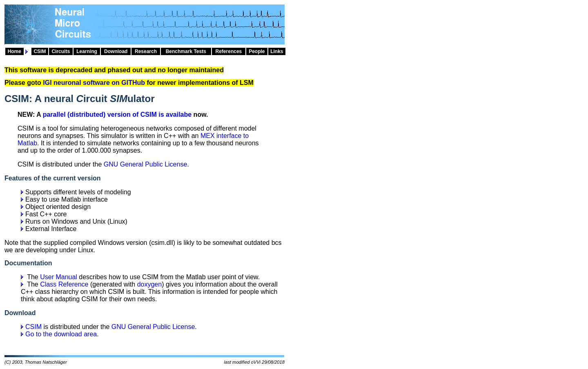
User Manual (59, 277)
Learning (87, 51)
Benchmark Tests (186, 51)
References (229, 51)
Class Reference (64, 284)
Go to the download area (61, 334)
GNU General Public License (146, 164)
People (257, 51)
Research (146, 51)
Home (14, 51)
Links (277, 51)
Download (116, 51)
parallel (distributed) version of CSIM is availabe (117, 114)
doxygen (150, 284)
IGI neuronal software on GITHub (94, 83)
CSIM (40, 51)
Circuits (61, 51)
